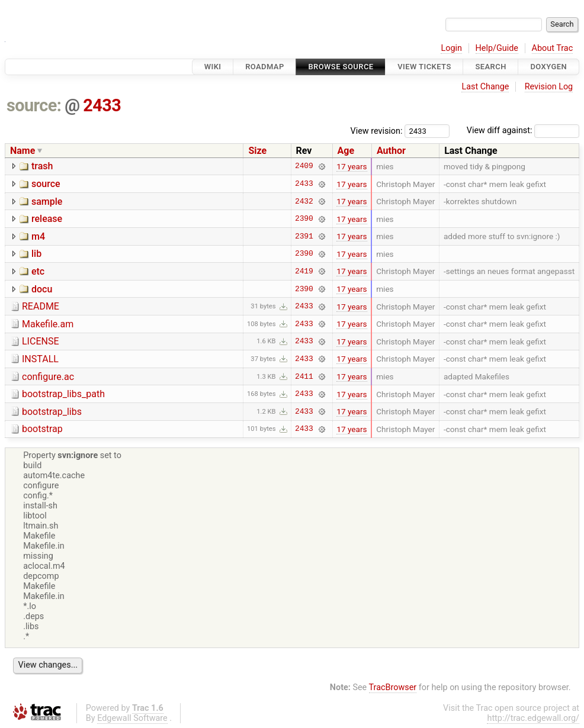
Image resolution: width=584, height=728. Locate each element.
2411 (304, 376)
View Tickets (424, 67)
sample (47, 202)
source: (34, 105)
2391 (304, 236)
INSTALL (40, 359)
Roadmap (265, 67)
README (41, 306)
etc (38, 271)
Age (346, 151)
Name (23, 151)
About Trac (553, 48)
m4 (38, 236)
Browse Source (341, 67)
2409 (304, 166)
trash (42, 166)
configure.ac (48, 377)
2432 (304, 201)
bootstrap (42, 429)
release (47, 219)
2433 (102, 105)
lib (36, 254)
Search (490, 67)
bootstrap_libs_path (63, 394)
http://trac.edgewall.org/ (533, 718)
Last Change (485, 87)
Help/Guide (497, 48)
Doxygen (548, 67)
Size (257, 151)
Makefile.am (48, 324)
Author (391, 151)
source (46, 184)
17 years (352, 166)
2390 (304, 219)
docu (42, 289)
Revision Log (549, 87)
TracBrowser (393, 687)
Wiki (213, 67)
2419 (304, 271)
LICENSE (40, 341)
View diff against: (523, 131)
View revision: (377, 131)
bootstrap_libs (52, 412)
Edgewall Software (132, 718)
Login (451, 48)
